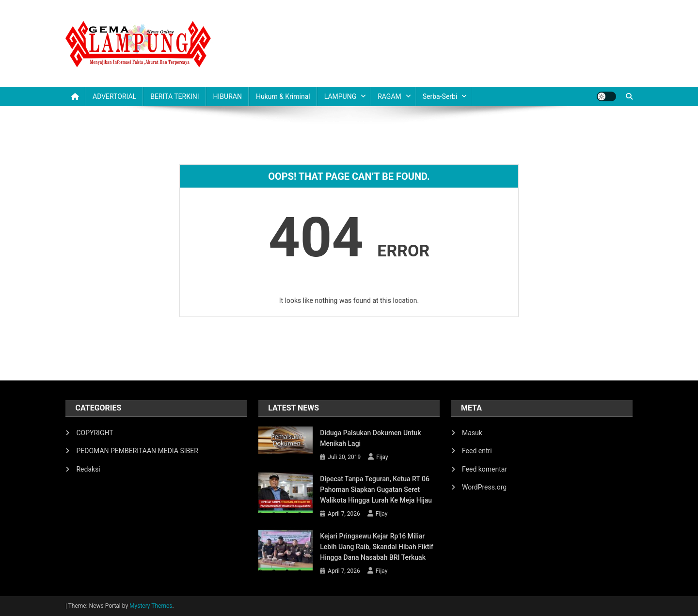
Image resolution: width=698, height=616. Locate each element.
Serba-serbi (440, 96)
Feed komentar (484, 469)
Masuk (472, 433)
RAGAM (389, 96)
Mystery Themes (151, 606)
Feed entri (477, 451)
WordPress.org (484, 487)
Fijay (382, 457)
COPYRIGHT (95, 433)
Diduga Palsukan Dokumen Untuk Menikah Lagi (370, 438)
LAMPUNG (340, 96)
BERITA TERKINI (174, 96)
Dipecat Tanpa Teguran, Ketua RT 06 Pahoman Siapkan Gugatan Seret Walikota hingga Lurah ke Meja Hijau (376, 490)
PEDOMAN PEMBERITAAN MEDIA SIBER (137, 451)
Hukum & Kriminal (283, 96)
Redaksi (88, 469)
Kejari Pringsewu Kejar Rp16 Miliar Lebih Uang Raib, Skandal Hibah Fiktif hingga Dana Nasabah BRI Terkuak (377, 547)
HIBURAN (228, 96)
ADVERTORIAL (114, 96)
